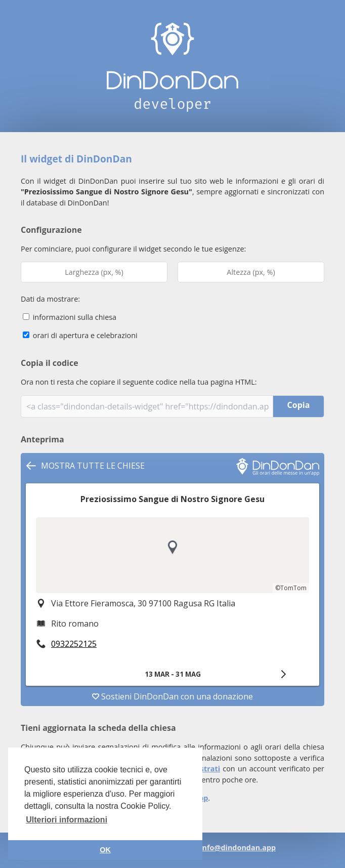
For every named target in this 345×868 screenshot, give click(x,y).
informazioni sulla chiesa (70, 317)
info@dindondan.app (238, 848)
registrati (203, 769)
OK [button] (105, 850)
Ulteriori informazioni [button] (67, 820)
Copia (299, 405)
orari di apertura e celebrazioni (80, 335)
